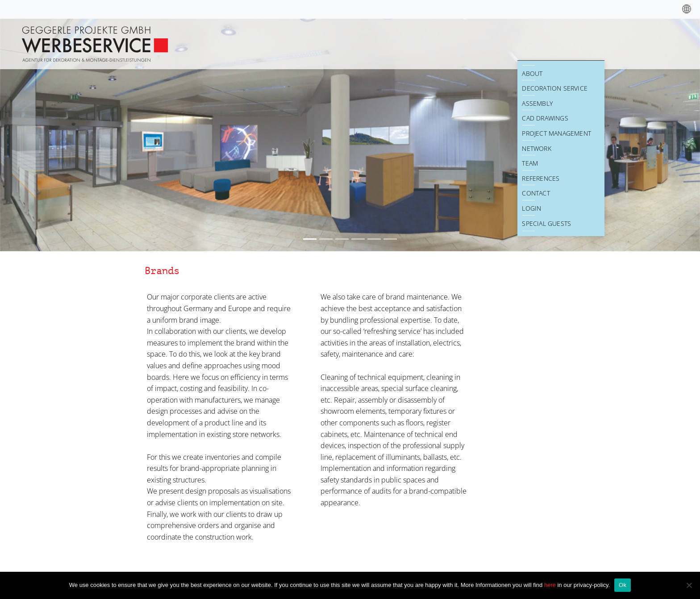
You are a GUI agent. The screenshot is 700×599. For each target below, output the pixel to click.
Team (530, 163)
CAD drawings (545, 118)
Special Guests (546, 223)
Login (531, 208)
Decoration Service (555, 88)
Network (536, 148)
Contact (536, 193)
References (541, 178)
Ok (623, 585)
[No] (689, 585)
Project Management (556, 133)
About (532, 73)
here (551, 585)
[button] (52, 135)
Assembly (537, 103)
